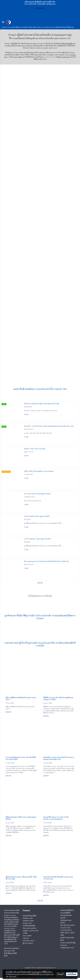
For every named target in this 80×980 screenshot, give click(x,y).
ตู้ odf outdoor (28, 943)
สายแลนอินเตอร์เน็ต (44, 389)
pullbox (26, 931)
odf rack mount (49, 57)
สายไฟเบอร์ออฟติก (45, 38)
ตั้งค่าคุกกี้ (60, 974)
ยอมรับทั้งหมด (72, 974)
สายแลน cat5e (28, 921)
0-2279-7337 (65, 928)
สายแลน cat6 (28, 918)
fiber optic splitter (30, 928)
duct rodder (18, 57)
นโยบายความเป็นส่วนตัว (47, 974)
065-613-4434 (69, 925)
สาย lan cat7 (27, 923)
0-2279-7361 (65, 930)
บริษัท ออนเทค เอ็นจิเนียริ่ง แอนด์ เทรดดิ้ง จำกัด (40, 2)
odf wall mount (65, 57)
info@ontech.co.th (67, 948)
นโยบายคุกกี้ (13, 976)
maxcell (26, 938)
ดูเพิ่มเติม (40, 583)
